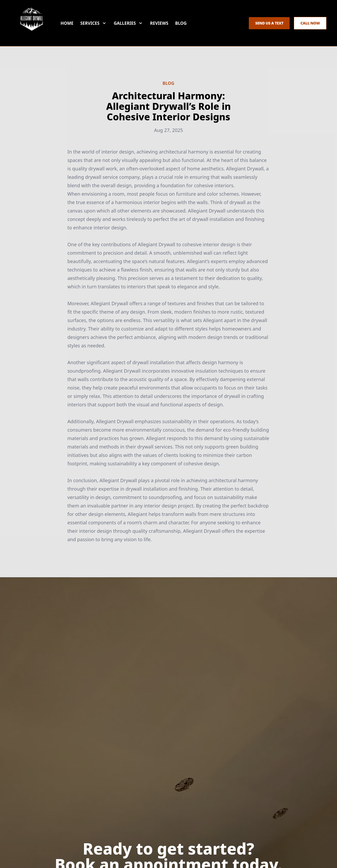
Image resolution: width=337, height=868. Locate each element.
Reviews (159, 23)
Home (67, 23)
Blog (181, 23)
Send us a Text (269, 23)
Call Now (310, 23)
